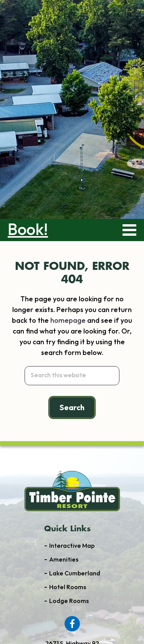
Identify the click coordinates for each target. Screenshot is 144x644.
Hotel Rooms (68, 587)
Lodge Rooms (69, 601)
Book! (28, 230)
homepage (68, 321)
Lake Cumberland (75, 574)
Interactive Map (72, 546)
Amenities (64, 560)
